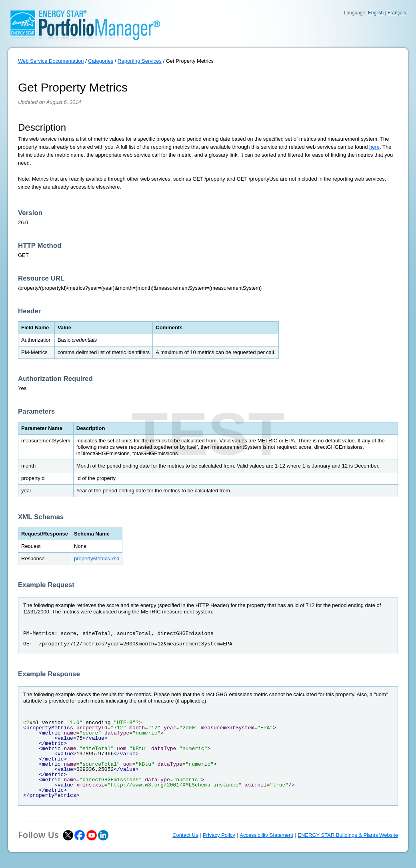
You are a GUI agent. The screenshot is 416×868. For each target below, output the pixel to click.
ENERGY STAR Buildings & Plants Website (348, 835)
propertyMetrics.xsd (97, 558)
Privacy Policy (219, 835)
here (374, 147)
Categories (101, 61)
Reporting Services (140, 61)
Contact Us (185, 835)
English (376, 13)
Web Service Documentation (51, 61)
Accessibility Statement (266, 835)
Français (397, 13)
